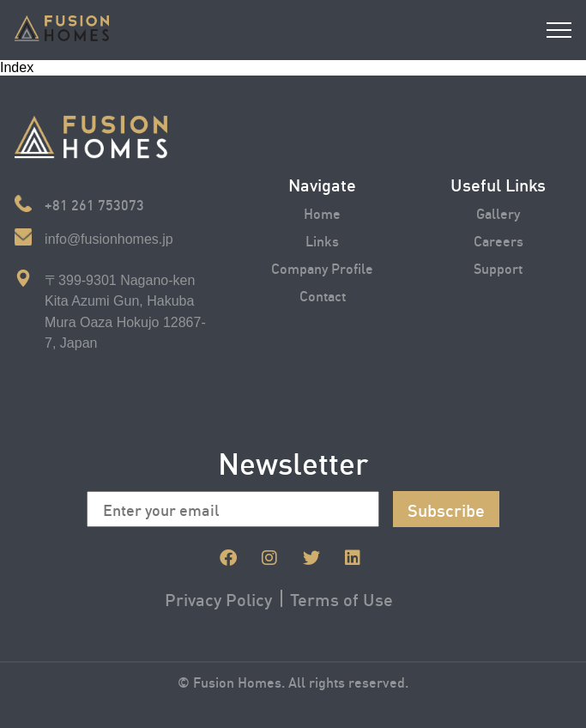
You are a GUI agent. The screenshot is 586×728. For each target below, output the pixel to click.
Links (322, 240)
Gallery (498, 212)
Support (498, 267)
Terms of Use (341, 598)
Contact (323, 295)
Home (322, 212)
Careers (498, 240)
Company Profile (322, 267)
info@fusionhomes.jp (109, 239)
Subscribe (446, 509)
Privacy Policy (218, 598)
